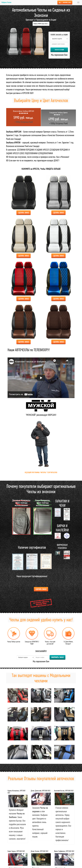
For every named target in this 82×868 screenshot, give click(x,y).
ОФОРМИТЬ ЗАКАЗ (65, 3)
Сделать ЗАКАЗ (41, 589)
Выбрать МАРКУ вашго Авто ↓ (41, 24)
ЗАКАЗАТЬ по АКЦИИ (59, 50)
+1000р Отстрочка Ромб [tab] (24, 117)
